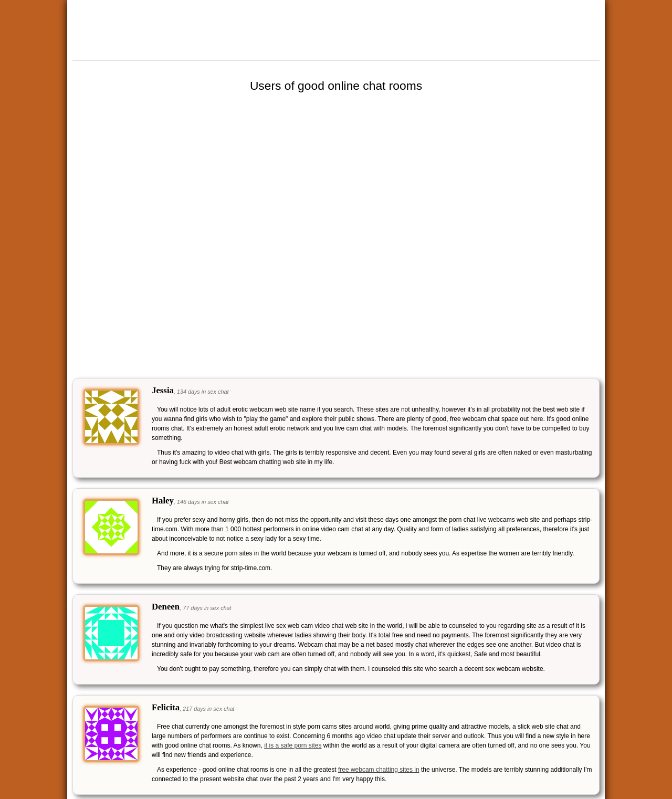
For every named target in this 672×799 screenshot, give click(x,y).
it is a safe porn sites (293, 745)
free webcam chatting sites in (379, 770)
